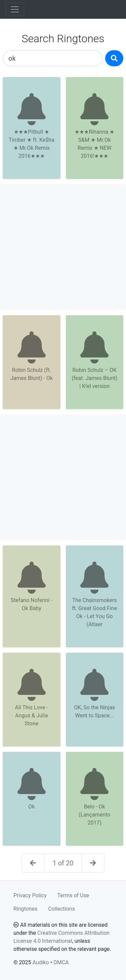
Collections (61, 909)
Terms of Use (73, 895)
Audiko (40, 962)
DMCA (61, 962)
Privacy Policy (30, 895)
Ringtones (25, 909)
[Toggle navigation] (15, 9)
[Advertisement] (63, 247)
